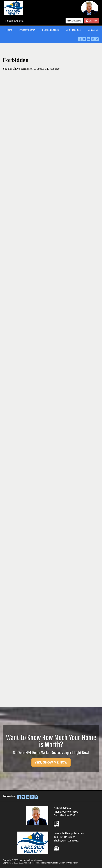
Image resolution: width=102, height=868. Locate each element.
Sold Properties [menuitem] (73, 30)
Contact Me (74, 21)
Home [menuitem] (9, 30)
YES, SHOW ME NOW (51, 762)
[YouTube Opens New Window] (93, 38)
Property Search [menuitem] (27, 30)
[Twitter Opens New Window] (84, 38)
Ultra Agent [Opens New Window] (73, 863)
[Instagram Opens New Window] (97, 38)
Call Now (92, 21)
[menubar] (51, 30)
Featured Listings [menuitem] (50, 30)
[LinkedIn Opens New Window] (89, 38)
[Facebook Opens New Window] (80, 38)
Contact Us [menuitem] (93, 30)
